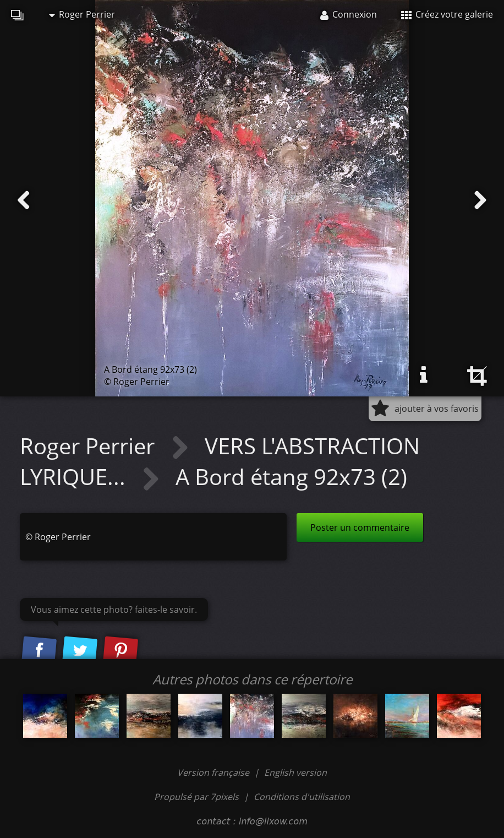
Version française (214, 772)
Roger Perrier (82, 14)
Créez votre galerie (447, 14)
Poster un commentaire (360, 527)
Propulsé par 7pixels (196, 797)
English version (295, 772)
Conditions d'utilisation (302, 797)
